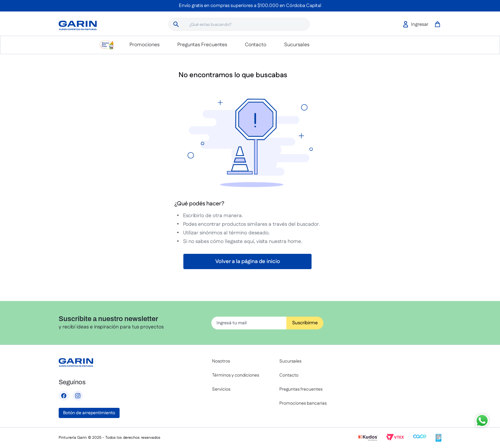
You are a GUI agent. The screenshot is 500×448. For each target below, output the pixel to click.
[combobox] (239, 24)
